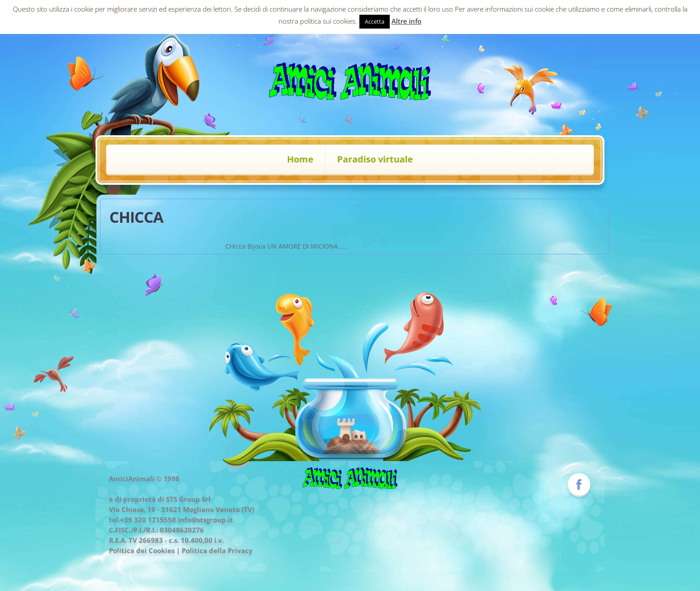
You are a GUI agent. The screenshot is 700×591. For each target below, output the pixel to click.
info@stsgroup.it (205, 520)
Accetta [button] (375, 21)
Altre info (406, 21)
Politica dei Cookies (142, 550)
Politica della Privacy (217, 550)
